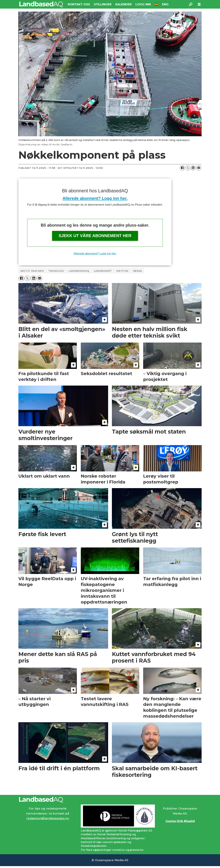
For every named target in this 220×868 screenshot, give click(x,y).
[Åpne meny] (199, 4)
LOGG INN (143, 4)
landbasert (103, 271)
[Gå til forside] (41, 4)
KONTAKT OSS (79, 4)
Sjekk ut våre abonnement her (95, 236)
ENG (165, 4)
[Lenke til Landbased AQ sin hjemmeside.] (110, 800)
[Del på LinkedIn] (193, 168)
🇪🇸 (156, 4)
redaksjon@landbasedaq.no (48, 818)
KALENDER (123, 4)
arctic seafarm (32, 271)
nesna (138, 271)
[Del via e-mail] (199, 168)
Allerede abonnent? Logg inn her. (95, 198)
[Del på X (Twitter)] (188, 168)
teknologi (56, 271)
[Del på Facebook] (182, 168)
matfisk (122, 271)
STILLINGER (103, 4)
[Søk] (191, 4)
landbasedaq (79, 271)
